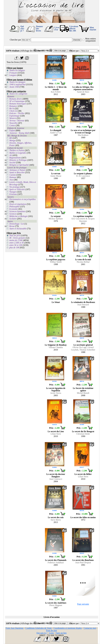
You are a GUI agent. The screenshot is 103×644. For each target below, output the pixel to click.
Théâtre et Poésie (17, 150)
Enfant (12, 131)
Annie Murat (56, 176)
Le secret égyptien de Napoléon (56, 389)
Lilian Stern (56, 434)
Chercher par (15, 40)
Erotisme (13, 194)
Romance (13, 106)
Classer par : (74, 51)
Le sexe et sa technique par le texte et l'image (83, 131)
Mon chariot (93, 29)
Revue (12, 226)
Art (11, 155)
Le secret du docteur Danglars (56, 475)
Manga (12, 140)
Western (13, 118)
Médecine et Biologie (18, 216)
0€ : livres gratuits (17, 238)
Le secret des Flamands (56, 560)
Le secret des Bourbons (83, 560)
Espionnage (14, 116)
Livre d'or (57, 29)
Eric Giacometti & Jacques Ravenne (83, 220)
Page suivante (83, 604)
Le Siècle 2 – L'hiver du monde (56, 88)
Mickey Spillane (56, 219)
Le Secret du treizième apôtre (83, 389)
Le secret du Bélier (83, 474)
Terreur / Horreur (17, 121)
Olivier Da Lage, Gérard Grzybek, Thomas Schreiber (83, 349)
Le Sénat (56, 302)
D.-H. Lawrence (83, 176)
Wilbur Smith (56, 262)
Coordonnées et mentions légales (68, 628)
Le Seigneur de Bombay (56, 345)
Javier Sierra (56, 393)
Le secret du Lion (56, 431)
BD (11, 138)
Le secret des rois (56, 517)
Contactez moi (90, 628)
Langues (13, 75)
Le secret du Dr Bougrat (83, 431)
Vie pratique (14, 187)
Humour (13, 177)
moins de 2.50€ (16, 240)
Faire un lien (61, 633)
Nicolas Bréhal (83, 262)
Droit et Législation (18, 204)
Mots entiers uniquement (91, 40)
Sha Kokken (83, 135)
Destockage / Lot (16, 224)
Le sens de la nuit (83, 259)
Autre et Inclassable (18, 229)
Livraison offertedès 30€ (74, 29)
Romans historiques (18, 104)
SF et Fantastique (17, 101)
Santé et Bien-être (17, 172)
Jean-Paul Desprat (83, 563)
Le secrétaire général (83, 345)
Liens (51, 633)
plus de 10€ (14, 248)
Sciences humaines (17, 211)
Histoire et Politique (18, 160)
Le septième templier (83, 216)
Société (12, 162)
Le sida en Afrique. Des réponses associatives (83, 88)
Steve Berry (56, 520)
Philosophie (14, 207)
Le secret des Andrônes (56, 603)
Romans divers (16, 99)
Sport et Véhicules (17, 189)
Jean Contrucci (56, 479)
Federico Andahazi (56, 563)
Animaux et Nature (17, 170)
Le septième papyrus (56, 259)
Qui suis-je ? (22, 29)
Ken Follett (56, 92)
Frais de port (52, 630)
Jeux (11, 180)
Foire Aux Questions (14, 628)
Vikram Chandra (56, 347)
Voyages (13, 192)
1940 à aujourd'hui (17, 84)
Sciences (13, 214)
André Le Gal (56, 133)
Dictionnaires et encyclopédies (22, 199)
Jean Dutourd (83, 305)
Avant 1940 (14, 87)
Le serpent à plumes (83, 173)
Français (13, 73)
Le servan (56, 173)
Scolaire (13, 219)
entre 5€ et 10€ (16, 245)
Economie (14, 209)
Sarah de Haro (83, 92)
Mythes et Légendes (18, 153)
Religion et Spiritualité (19, 165)
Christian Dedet (83, 434)
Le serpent (56, 216)
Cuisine (13, 175)
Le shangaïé (56, 130)
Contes (12, 125)
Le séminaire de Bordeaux (83, 302)
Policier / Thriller (17, 113)
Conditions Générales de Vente (38, 628)
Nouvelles (13, 123)
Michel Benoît (83, 393)
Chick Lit (13, 111)
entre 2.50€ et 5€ (16, 243)
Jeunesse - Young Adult (19, 133)
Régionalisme (15, 158)
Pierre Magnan (56, 605)
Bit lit (12, 108)
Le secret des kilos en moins (83, 517)
